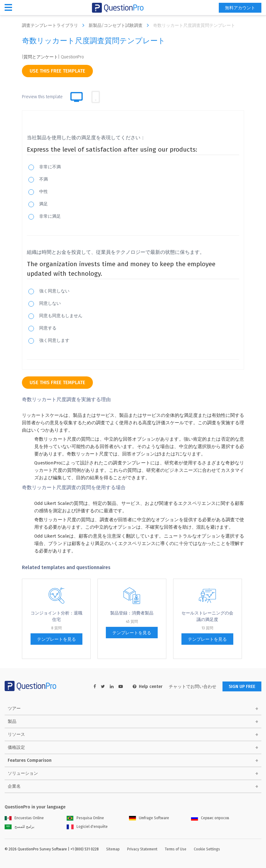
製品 (12, 721)
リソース (16, 734)
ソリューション (23, 773)
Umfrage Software (149, 818)
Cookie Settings (207, 849)
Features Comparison (30, 760)
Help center (148, 687)
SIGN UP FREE (242, 687)
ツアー (14, 709)
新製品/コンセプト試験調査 (120, 25)
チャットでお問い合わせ (193, 687)
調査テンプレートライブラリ (55, 25)
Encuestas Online (24, 818)
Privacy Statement (142, 849)
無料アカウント (240, 8)
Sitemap (113, 849)
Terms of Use (176, 849)
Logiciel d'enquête (87, 827)
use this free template (57, 71)
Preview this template (42, 97)
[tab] (96, 97)
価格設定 (16, 747)
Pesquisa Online (85, 818)
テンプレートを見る (56, 639)
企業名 (14, 786)
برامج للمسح (19, 827)
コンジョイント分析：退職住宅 (56, 616)
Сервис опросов (210, 818)
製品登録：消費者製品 (132, 613)
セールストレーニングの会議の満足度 (207, 616)
